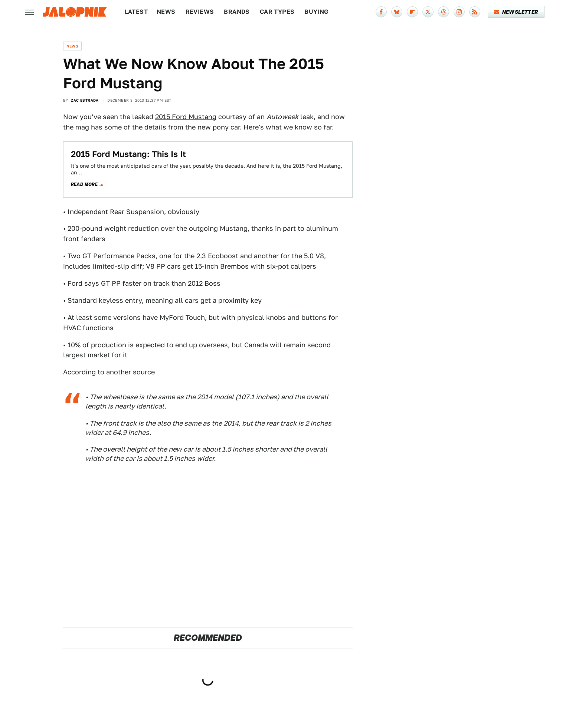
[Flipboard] (412, 12)
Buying (316, 12)
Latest (136, 12)
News (166, 12)
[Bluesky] (397, 12)
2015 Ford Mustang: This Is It (128, 154)
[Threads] (444, 12)
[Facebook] (381, 12)
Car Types (277, 12)
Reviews (200, 12)
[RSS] (475, 12)
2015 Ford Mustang (186, 117)
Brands (237, 12)
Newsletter (516, 12)
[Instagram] (459, 12)
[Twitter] (428, 12)
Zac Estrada (85, 100)
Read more (84, 184)
